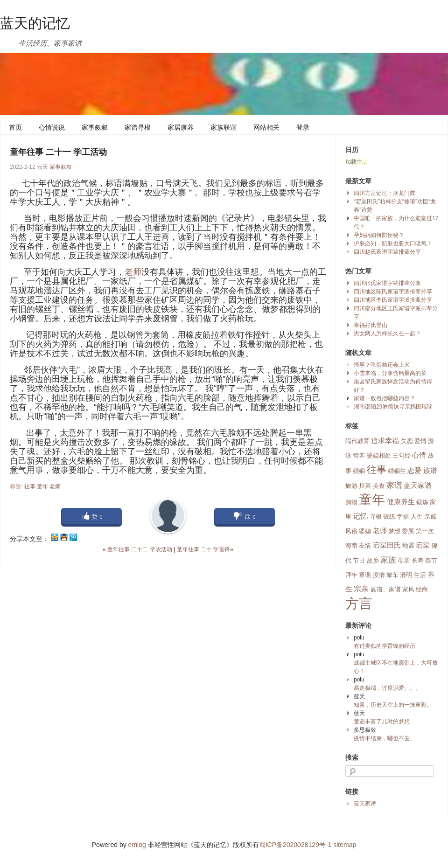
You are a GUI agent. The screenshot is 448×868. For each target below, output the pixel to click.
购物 (351, 502)
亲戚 (430, 517)
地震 (408, 545)
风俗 (351, 531)
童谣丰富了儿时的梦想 (382, 722)
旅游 (351, 486)
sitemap (345, 845)
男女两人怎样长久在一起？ (387, 333)
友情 (365, 545)
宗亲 (361, 589)
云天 (42, 167)
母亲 (404, 560)
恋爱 (414, 471)
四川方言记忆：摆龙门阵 (385, 193)
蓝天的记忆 (35, 23)
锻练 (389, 517)
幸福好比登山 (371, 325)
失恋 (407, 441)
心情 (419, 455)
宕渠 (423, 545)
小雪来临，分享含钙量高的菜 (390, 373)
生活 (420, 575)
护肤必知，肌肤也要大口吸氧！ (393, 243)
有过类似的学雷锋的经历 (385, 646)
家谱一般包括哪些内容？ (385, 398)
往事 (30, 486)
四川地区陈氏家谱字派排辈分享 (393, 292)
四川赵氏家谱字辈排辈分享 (387, 252)
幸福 (403, 517)
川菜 (365, 486)
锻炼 (422, 502)
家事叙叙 (95, 127)
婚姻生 (397, 471)
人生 (417, 517)
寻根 (376, 517)
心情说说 (52, 127)
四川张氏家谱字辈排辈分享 (387, 283)
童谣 (365, 575)
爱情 (420, 441)
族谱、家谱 (386, 589)
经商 (422, 589)
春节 (431, 560)
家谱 (394, 485)
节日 (359, 560)
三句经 (402, 455)
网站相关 (266, 127)
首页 (15, 127)
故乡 (373, 560)
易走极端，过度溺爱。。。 (387, 688)
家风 (408, 589)
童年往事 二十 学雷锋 (204, 549)
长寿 (418, 560)
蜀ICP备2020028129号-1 (295, 845)
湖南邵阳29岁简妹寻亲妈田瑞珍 (393, 407)
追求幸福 (385, 441)
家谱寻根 (138, 127)
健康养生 (401, 502)
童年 (42, 486)
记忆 (360, 516)
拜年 (351, 575)
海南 (351, 545)
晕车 (392, 575)
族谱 (430, 471)
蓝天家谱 (418, 486)
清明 (406, 575)
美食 (379, 486)
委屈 (408, 531)
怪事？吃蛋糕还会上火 (382, 365)
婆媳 (365, 531)
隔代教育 (357, 441)
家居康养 (181, 127)
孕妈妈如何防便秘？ (379, 235)
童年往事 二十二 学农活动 (140, 549)
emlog (137, 845)
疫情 (379, 575)
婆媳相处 (379, 455)
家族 (388, 560)
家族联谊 (224, 127)
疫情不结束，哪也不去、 (385, 738)
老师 (133, 272)
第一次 (425, 531)
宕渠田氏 (387, 545)
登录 (303, 127)
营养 (359, 455)
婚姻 (359, 471)
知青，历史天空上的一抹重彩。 (393, 705)
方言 (359, 603)
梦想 (394, 531)
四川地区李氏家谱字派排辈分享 (393, 300)
